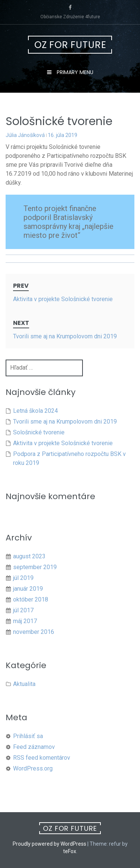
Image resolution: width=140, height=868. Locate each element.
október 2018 (31, 599)
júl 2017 (23, 610)
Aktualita (24, 684)
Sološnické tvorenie (39, 432)
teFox (70, 851)
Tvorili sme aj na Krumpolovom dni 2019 (65, 422)
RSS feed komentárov (42, 758)
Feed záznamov (34, 747)
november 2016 (34, 632)
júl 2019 (23, 578)
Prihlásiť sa (28, 736)
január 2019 (28, 589)
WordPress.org (33, 768)
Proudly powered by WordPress (49, 844)
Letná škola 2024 (35, 411)
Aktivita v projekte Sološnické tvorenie (63, 443)
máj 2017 (25, 621)
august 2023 (29, 556)
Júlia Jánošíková (25, 135)
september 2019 (35, 567)
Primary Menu (74, 72)
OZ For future (70, 45)
